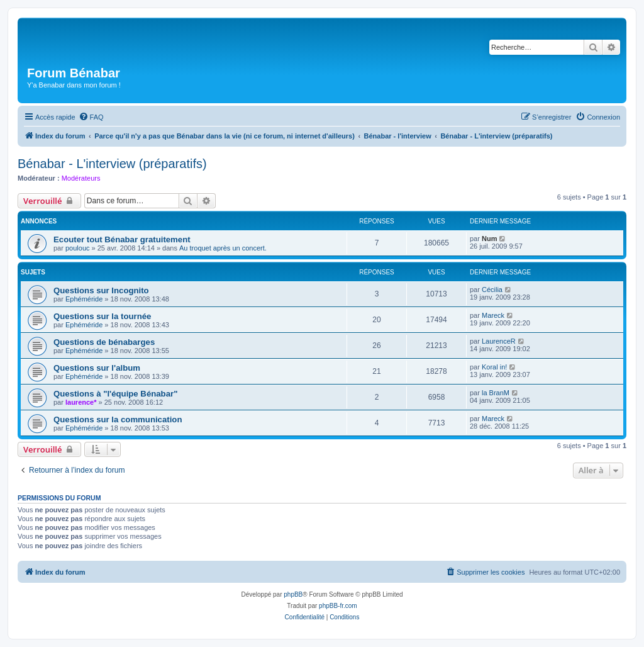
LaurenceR (499, 341)
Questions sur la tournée (102, 316)
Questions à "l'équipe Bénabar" (115, 394)
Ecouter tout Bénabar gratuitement (122, 239)
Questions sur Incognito (101, 290)
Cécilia (492, 290)
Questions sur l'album (97, 368)
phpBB (293, 594)
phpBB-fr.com (338, 606)
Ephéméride (84, 299)
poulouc (78, 248)
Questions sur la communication (118, 419)
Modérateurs (81, 178)
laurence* (81, 402)
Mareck (493, 315)
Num (489, 239)
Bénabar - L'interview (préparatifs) (112, 164)
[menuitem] (91, 117)
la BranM (496, 393)
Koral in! (494, 367)
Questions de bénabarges (104, 342)
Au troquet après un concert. (223, 248)
